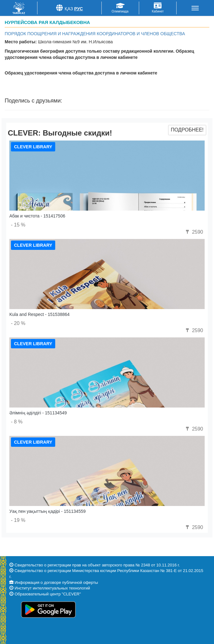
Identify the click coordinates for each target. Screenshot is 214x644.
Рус (79, 9)
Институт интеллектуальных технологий (52, 588)
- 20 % (18, 323)
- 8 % (17, 422)
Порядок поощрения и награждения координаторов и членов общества (95, 34)
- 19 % (18, 520)
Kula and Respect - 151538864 (39, 314)
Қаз (69, 9)
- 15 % (18, 225)
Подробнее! (187, 130)
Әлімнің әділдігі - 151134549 (38, 413)
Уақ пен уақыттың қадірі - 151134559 (48, 511)
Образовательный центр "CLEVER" (48, 594)
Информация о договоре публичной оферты (56, 582)
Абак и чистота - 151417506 (37, 216)
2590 (194, 232)
